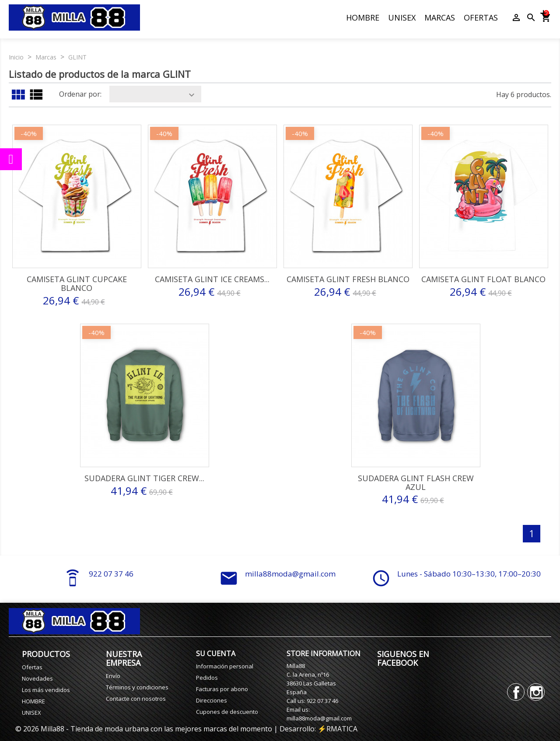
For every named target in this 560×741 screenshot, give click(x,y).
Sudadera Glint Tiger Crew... (144, 478)
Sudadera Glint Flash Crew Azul (416, 482)
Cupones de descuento (227, 712)
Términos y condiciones (137, 687)
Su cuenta (216, 654)
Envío (113, 676)
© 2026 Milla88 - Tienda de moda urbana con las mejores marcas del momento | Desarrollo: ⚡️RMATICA (186, 729)
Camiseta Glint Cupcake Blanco (77, 283)
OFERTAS (481, 17)
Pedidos (207, 678)
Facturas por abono (222, 689)
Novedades (37, 678)
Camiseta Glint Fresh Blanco (348, 279)
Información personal (225, 666)
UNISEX (402, 17)
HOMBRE (363, 17)
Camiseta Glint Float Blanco (483, 279)
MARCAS (440, 17)
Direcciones (212, 700)
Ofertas (32, 667)
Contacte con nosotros (136, 699)
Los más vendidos (46, 690)
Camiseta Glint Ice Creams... (212, 279)
